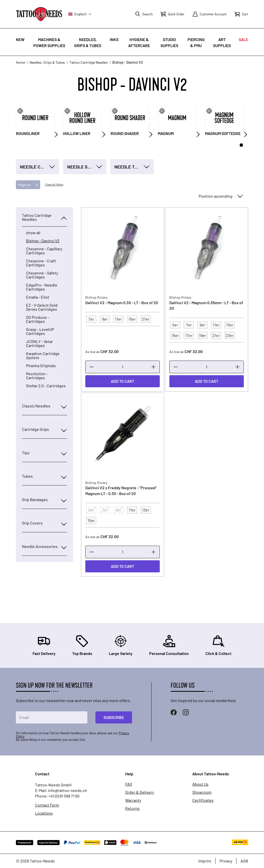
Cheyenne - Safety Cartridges (42, 275)
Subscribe (114, 717)
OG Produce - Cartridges (37, 319)
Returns (132, 808)
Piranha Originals (41, 366)
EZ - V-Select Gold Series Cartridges (42, 307)
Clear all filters (54, 184)
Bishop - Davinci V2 (43, 241)
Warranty (133, 800)
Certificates (203, 800)
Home (20, 62)
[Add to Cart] (123, 381)
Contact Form (47, 805)
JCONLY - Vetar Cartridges (39, 343)
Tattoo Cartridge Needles (89, 62)
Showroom (202, 792)
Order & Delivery (140, 792)
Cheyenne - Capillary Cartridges (44, 251)
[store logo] (39, 14)
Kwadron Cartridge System (43, 356)
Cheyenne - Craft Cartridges (41, 263)
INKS (114, 39)
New (20, 39)
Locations (44, 813)
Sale (243, 39)
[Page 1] (241, 145)
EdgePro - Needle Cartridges (42, 287)
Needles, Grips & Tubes (47, 62)
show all (33, 233)
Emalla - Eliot (38, 297)
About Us (200, 784)
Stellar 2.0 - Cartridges (46, 386)
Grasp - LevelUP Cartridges (40, 331)
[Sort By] (220, 196)
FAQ (129, 784)
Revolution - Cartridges (37, 376)
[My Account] (210, 14)
